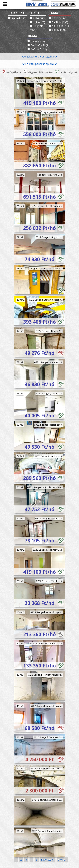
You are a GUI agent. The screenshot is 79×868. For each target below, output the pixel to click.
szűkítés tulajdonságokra (39, 57)
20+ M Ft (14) (60, 30)
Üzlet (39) (39, 18)
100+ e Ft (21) (39, 49)
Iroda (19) (39, 26)
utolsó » (63, 860)
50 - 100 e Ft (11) (41, 45)
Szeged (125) (19, 18)
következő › (48, 860)
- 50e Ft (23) (38, 41)
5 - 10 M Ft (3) (60, 22)
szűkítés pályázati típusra (39, 64)
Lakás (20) (39, 22)
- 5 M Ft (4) (58, 18)
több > (34, 30)
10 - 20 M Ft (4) (61, 26)
